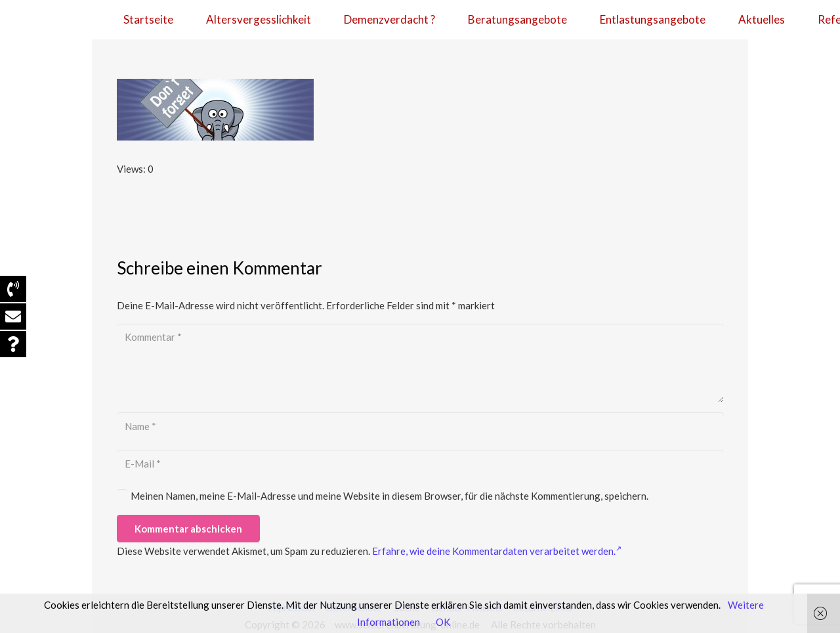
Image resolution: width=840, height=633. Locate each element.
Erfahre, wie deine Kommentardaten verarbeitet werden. (497, 551)
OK (443, 622)
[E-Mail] (420, 464)
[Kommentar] (420, 363)
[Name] (420, 426)
